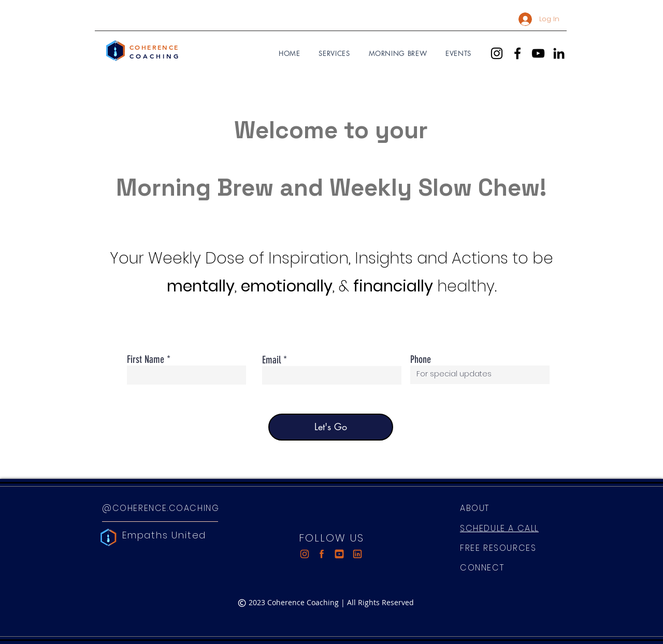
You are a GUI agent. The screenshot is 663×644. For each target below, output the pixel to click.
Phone (421, 359)
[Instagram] (497, 53)
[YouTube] (538, 53)
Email (271, 360)
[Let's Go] (331, 427)
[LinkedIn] (559, 53)
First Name (146, 359)
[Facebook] (517, 53)
